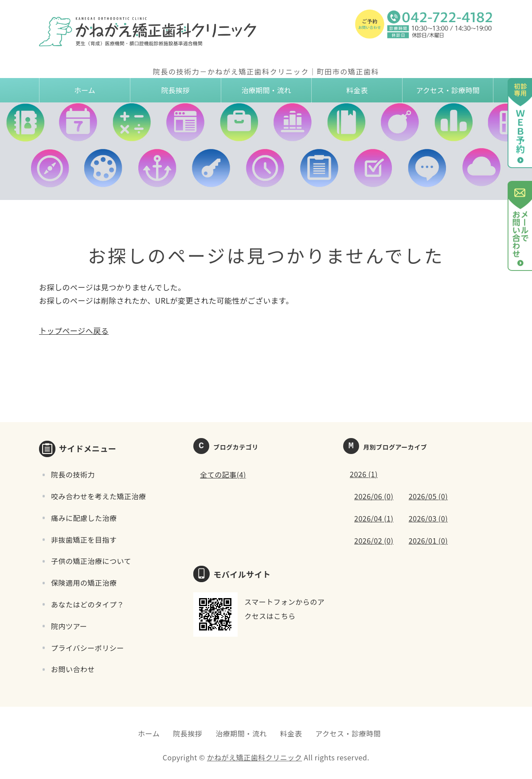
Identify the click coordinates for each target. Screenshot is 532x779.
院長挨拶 (176, 90)
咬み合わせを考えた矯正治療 (99, 496)
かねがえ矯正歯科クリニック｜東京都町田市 (150, 31)
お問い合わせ (73, 669)
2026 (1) (364, 474)
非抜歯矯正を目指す (84, 540)
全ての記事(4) (223, 474)
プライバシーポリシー (88, 648)
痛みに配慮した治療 (84, 518)
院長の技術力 (73, 474)
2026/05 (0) (428, 496)
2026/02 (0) (374, 540)
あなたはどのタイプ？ (88, 604)
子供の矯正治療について (91, 561)
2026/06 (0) (374, 496)
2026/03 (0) (428, 518)
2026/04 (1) (374, 518)
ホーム (85, 90)
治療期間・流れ (266, 90)
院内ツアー (69, 626)
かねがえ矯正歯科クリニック (255, 757)
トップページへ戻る (74, 331)
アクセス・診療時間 (448, 90)
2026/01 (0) (428, 540)
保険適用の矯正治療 (84, 583)
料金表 (357, 90)
